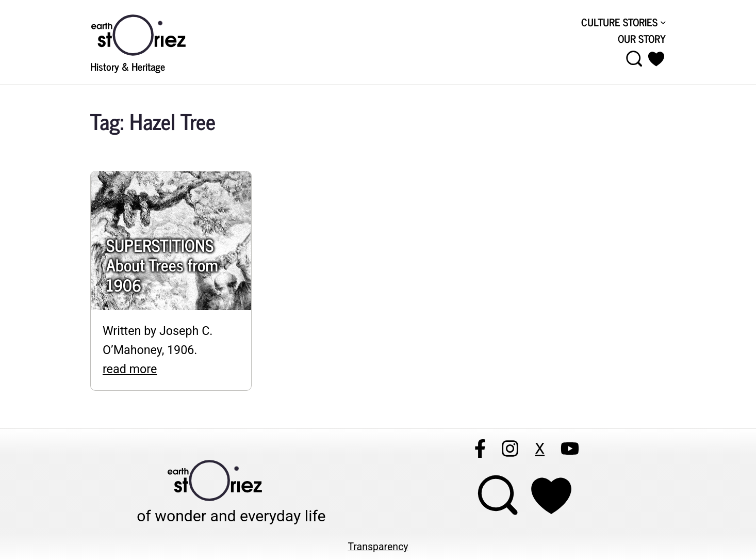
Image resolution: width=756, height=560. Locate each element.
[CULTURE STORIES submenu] (624, 22)
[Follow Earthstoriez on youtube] (570, 449)
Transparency (378, 547)
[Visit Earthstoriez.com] (155, 34)
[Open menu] (634, 59)
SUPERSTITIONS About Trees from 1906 (162, 265)
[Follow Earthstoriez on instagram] (510, 449)
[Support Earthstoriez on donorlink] (552, 496)
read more (130, 369)
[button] (656, 59)
